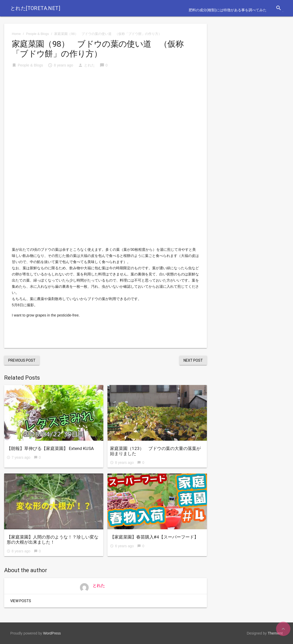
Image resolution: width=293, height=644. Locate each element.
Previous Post (22, 360)
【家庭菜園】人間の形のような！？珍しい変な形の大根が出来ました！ (53, 540)
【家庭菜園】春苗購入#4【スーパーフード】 (154, 537)
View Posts (21, 601)
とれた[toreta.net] (35, 8)
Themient (275, 633)
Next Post (193, 360)
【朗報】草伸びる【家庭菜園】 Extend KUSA (50, 448)
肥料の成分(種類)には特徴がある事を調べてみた (228, 10)
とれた (89, 65)
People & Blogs (38, 34)
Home (16, 34)
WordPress (52, 633)
